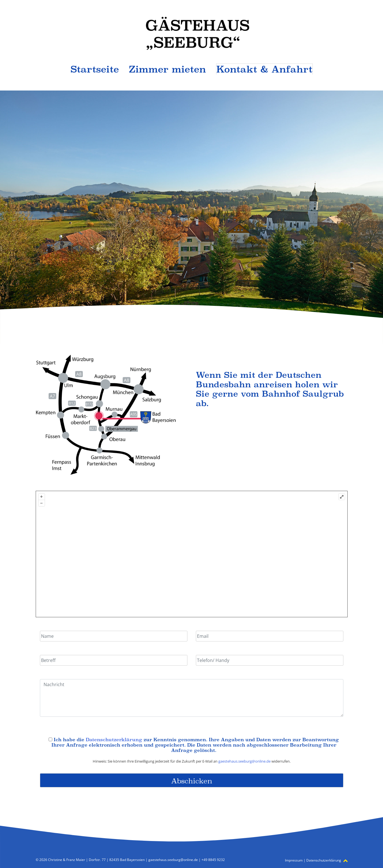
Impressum (294, 860)
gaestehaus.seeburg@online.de (244, 761)
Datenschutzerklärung (114, 740)
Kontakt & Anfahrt (264, 69)
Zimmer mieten (167, 69)
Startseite (95, 69)
